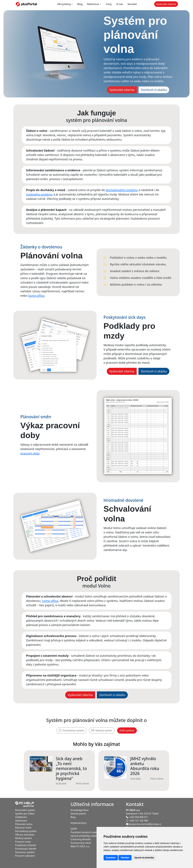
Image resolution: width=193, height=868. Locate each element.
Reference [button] (93, 4)
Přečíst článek (82, 784)
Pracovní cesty (23, 842)
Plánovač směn (23, 828)
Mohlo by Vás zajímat (96, 744)
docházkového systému (122, 190)
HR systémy (64, 4)
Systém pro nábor (25, 814)
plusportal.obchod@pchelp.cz (144, 824)
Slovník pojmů (78, 814)
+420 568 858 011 (137, 817)
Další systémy (127, 730)
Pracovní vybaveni (25, 856)
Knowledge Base (80, 810)
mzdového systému (39, 194)
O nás (120, 4)
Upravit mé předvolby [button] (144, 858)
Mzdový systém (102, 730)
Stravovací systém (25, 852)
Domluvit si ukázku (154, 90)
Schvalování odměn (26, 849)
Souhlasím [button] (111, 858)
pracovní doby (30, 453)
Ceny (109, 4)
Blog (80, 4)
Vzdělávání (21, 817)
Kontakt (132, 4)
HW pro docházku (25, 835)
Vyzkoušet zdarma (166, 4)
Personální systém (25, 810)
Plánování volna (24, 824)
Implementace (79, 823)
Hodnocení (21, 821)
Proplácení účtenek (26, 845)
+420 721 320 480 (137, 821)
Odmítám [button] (125, 858)
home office (36, 296)
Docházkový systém (71, 730)
